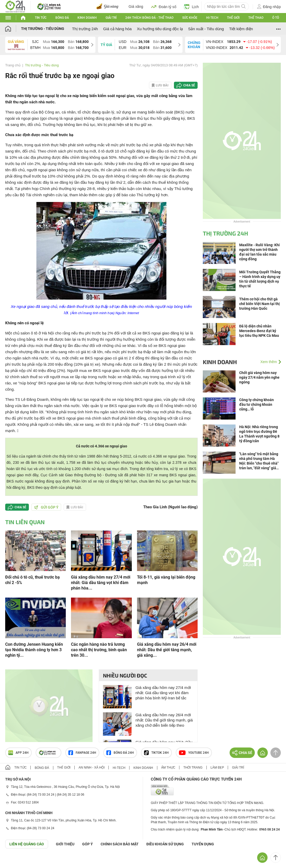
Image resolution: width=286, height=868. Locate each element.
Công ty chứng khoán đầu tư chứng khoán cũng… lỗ (256, 404)
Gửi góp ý (46, 507)
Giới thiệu (65, 844)
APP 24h (18, 753)
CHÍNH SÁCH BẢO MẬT (120, 844)
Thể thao (256, 18)
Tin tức (41, 18)
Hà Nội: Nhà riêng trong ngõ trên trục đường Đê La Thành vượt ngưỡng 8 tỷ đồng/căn (259, 434)
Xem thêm (269, 362)
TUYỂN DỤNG (203, 844)
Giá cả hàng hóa (118, 29)
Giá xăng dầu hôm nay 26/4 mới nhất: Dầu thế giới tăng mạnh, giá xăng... (167, 650)
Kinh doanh (87, 18)
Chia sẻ (189, 85)
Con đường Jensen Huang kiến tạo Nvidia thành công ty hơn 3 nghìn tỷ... (34, 650)
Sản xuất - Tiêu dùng (206, 29)
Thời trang (193, 768)
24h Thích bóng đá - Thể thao (149, 18)
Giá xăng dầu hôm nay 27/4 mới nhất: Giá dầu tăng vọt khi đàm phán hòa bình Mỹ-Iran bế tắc (163, 693)
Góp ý (87, 844)
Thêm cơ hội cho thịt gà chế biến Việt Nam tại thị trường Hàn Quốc (259, 304)
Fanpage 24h (82, 753)
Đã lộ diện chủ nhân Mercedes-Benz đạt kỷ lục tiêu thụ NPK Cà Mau (259, 331)
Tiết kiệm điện (241, 29)
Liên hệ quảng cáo (27, 844)
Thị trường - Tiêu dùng (43, 29)
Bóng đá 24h (120, 753)
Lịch (191, 7)
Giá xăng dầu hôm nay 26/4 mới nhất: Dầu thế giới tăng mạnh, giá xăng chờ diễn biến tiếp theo (164, 720)
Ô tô (276, 18)
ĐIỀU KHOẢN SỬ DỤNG (165, 844)
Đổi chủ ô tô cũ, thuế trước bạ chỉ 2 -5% (32, 580)
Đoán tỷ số (164, 7)
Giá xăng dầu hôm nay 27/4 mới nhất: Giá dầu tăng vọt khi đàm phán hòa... (101, 583)
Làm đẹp (217, 768)
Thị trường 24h (85, 29)
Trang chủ (13, 65)
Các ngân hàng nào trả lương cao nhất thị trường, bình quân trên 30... (99, 650)
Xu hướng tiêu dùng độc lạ (160, 29)
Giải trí (111, 18)
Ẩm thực (168, 768)
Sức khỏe (190, 18)
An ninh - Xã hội (92, 768)
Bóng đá (62, 18)
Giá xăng (136, 7)
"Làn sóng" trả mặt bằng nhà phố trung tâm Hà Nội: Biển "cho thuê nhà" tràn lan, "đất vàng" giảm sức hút (259, 461)
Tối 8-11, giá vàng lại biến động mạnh (166, 580)
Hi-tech (212, 18)
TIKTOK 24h (156, 753)
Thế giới (233, 18)
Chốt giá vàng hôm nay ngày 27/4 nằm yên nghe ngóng (259, 377)
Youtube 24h (194, 753)
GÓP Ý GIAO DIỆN (15, 861)
